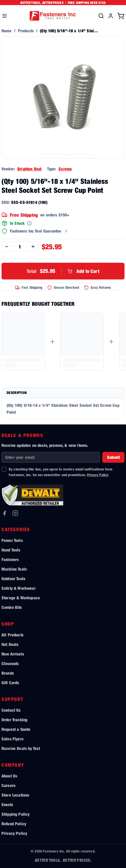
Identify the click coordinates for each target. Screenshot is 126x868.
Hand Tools (11, 550)
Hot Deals (10, 644)
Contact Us (11, 710)
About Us (9, 776)
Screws (65, 169)
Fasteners (10, 559)
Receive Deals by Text (21, 748)
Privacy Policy (98, 475)
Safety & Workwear (19, 588)
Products (26, 31)
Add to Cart (63, 271)
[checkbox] (4, 469)
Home (7, 31)
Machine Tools (14, 569)
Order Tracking (14, 720)
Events (7, 804)
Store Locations (15, 795)
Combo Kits (12, 607)
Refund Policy (14, 824)
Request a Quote (16, 729)
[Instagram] (15, 513)
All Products (12, 635)
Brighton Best (29, 169)
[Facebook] (4, 513)
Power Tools (12, 540)
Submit (113, 457)
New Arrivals (13, 654)
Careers (8, 785)
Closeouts (10, 663)
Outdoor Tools (13, 579)
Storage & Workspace (21, 598)
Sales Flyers (12, 739)
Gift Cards (10, 683)
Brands (8, 673)
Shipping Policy (15, 814)
